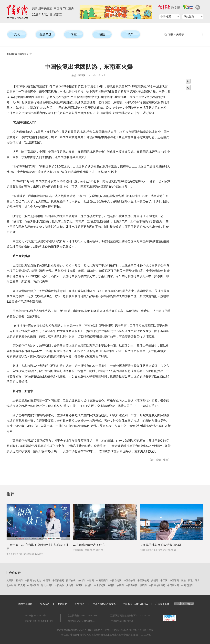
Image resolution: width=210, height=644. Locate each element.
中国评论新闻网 (157, 585)
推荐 (10, 494)
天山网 (70, 585)
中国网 (47, 580)
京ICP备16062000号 (35, 616)
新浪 (183, 580)
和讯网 (79, 585)
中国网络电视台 (33, 580)
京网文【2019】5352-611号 (39, 621)
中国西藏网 (102, 580)
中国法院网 (33, 585)
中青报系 (166, 17)
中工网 (164, 580)
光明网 (155, 580)
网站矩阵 (189, 17)
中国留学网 (173, 585)
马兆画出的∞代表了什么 (89, 545)
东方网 (88, 585)
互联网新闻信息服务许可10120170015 (130, 616)
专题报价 (62, 604)
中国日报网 (58, 580)
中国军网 (174, 580)
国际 (22, 54)
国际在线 (71, 580)
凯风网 (143, 585)
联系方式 (45, 604)
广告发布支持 (175, 604)
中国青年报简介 (24, 604)
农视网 (120, 585)
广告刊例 (80, 604)
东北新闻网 (100, 585)
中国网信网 (143, 580)
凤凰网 (21, 585)
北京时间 (11, 585)
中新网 (90, 580)
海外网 (111, 585)
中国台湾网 (116, 580)
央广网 (81, 580)
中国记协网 (187, 585)
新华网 (19, 580)
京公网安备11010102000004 (82, 616)
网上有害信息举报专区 (104, 604)
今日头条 (59, 585)
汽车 (131, 34)
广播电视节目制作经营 (122, 621)
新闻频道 (12, 54)
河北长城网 (47, 585)
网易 (197, 580)
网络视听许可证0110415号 (81, 621)
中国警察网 (132, 585)
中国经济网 (129, 580)
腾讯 (190, 580)
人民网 (10, 580)
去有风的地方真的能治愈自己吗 (160, 545)
